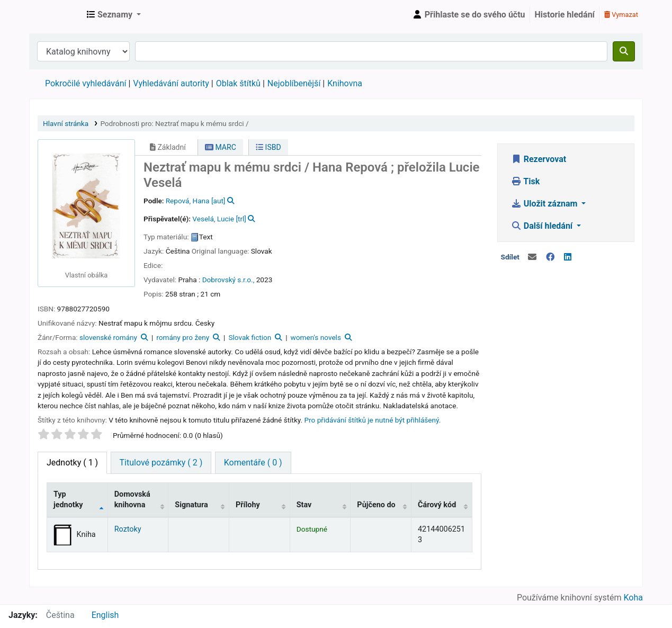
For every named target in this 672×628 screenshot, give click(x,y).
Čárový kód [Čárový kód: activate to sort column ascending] (437, 505)
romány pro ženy (183, 337)
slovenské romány (108, 337)
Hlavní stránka (66, 123)
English (105, 615)
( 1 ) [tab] (72, 463)
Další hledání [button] (543, 226)
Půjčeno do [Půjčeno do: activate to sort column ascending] (376, 505)
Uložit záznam (545, 204)
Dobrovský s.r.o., (229, 280)
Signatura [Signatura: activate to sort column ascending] (191, 505)
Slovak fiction (250, 337)
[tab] (161, 463)
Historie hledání (565, 15)
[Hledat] (624, 51)
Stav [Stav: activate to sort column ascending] (304, 505)
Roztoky (128, 529)
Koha (633, 598)
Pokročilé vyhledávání (86, 83)
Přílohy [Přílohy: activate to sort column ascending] (248, 505)
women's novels (316, 337)
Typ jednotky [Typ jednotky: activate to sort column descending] (68, 499)
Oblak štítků (238, 83)
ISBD (268, 147)
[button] (114, 15)
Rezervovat (539, 159)
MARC (221, 147)
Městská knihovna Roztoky (56, 15)
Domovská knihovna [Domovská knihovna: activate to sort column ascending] (132, 499)
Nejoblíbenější (294, 83)
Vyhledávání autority (171, 83)
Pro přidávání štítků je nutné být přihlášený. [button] (373, 420)
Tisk (525, 181)
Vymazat (621, 15)
